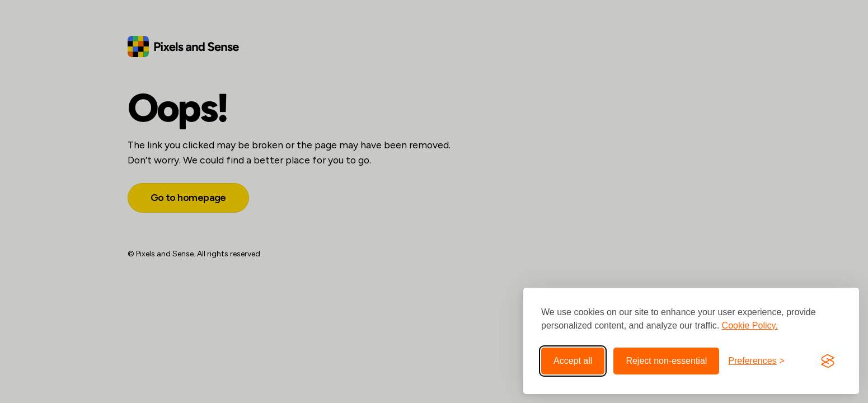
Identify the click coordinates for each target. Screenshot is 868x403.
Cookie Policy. (750, 325)
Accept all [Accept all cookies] (573, 361)
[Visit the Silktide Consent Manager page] (828, 361)
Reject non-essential (666, 361)
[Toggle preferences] (756, 361)
